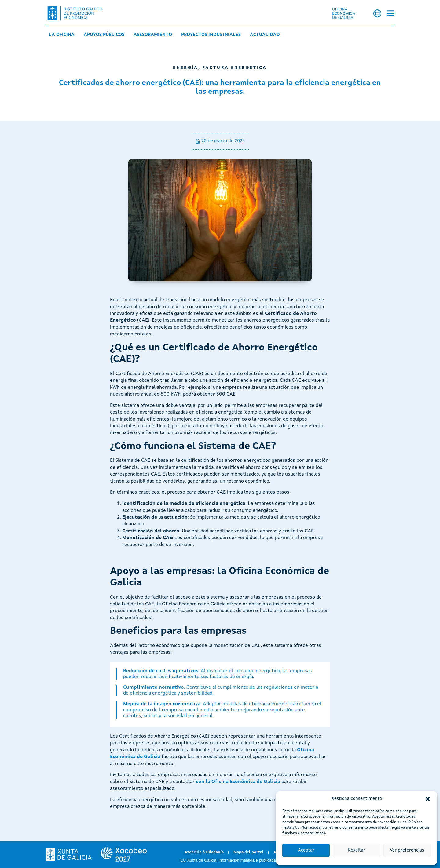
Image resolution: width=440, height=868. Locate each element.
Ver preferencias (407, 850)
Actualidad (265, 35)
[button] (428, 799)
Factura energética (235, 68)
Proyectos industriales (211, 35)
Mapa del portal (249, 852)
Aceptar (306, 850)
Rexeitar (357, 850)
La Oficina (62, 35)
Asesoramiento (153, 35)
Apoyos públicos (104, 35)
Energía (185, 68)
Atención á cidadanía (204, 852)
